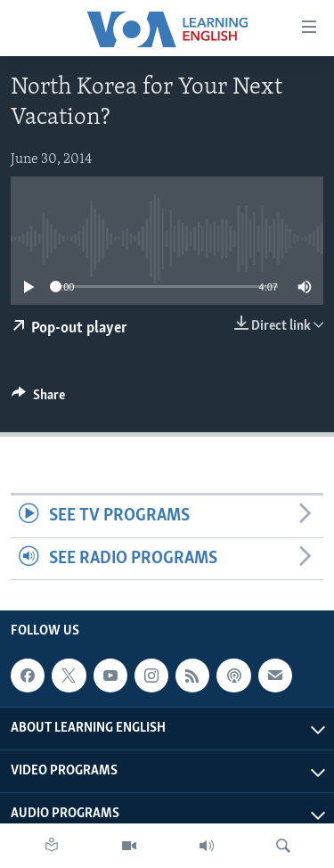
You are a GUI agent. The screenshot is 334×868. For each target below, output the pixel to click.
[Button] (38, 399)
